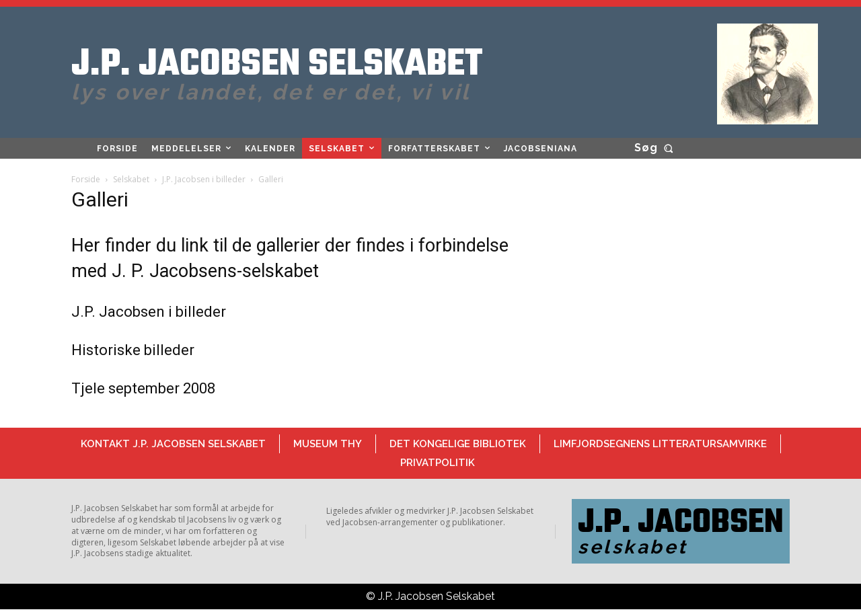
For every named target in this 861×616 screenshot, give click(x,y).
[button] (656, 148)
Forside (86, 179)
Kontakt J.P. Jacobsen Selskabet (173, 444)
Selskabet (131, 179)
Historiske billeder (133, 350)
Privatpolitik (438, 463)
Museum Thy (328, 444)
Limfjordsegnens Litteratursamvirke (660, 444)
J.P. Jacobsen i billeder (204, 179)
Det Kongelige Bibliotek (458, 444)
